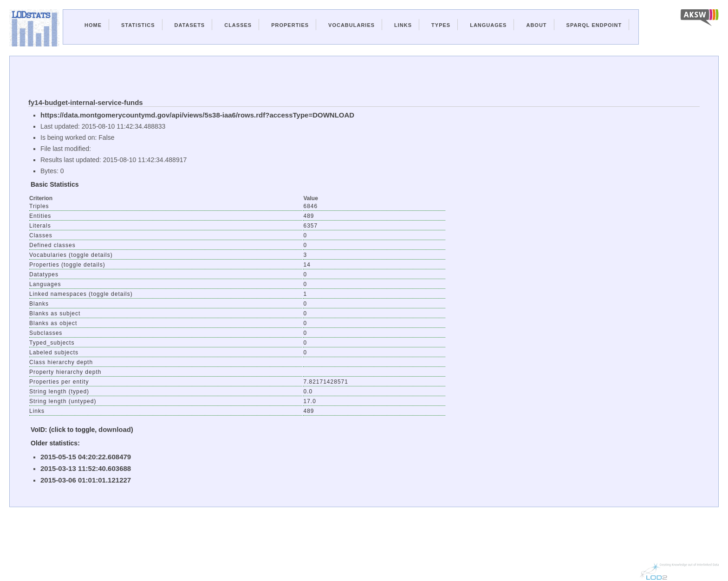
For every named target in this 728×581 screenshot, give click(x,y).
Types (441, 25)
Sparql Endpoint (594, 25)
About (536, 25)
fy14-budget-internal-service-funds (86, 102)
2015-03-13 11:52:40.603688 (86, 468)
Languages (488, 25)
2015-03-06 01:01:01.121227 (86, 480)
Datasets (190, 25)
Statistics (138, 25)
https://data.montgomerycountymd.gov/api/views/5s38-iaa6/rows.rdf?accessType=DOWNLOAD (197, 115)
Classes (238, 25)
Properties (290, 25)
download (115, 429)
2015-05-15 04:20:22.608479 (86, 457)
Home (93, 25)
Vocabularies (351, 25)
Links (403, 25)
